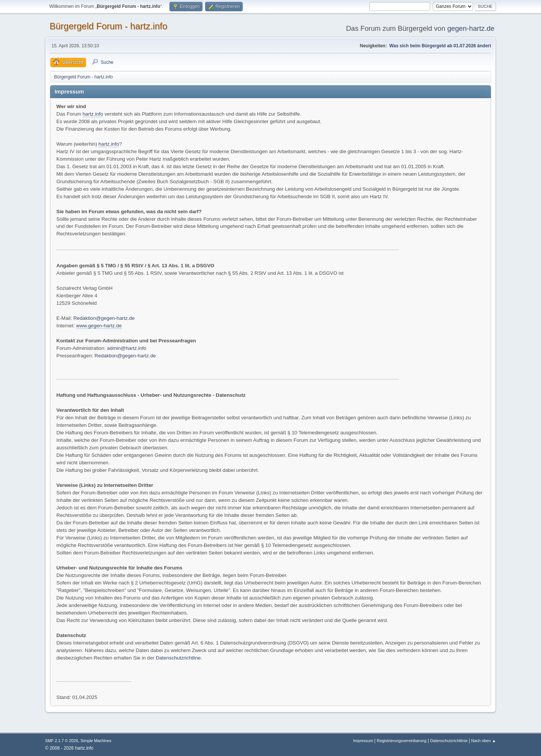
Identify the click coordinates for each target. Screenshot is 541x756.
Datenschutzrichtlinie (449, 741)
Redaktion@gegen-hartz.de (104, 318)
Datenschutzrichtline (178, 658)
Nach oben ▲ (484, 741)
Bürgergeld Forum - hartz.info (108, 26)
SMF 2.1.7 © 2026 (62, 741)
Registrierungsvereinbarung (402, 741)
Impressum (364, 741)
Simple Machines (96, 741)
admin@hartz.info (127, 348)
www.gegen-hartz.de (99, 326)
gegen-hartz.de (471, 28)
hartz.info (93, 114)
